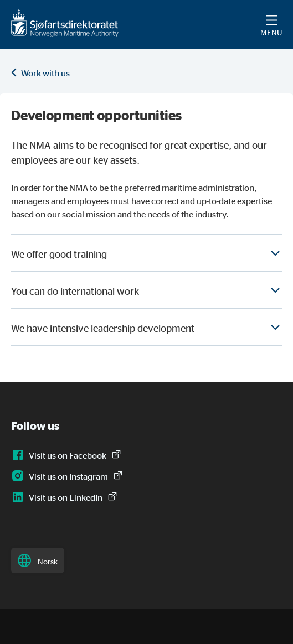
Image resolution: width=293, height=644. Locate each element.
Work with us (45, 73)
